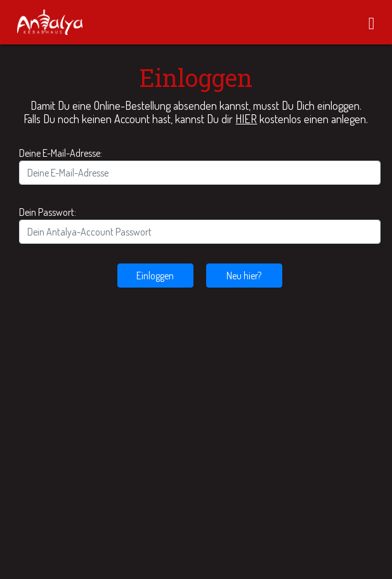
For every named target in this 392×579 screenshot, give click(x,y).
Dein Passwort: (48, 212)
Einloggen (155, 276)
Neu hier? (244, 276)
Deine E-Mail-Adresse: (61, 153)
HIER (246, 119)
